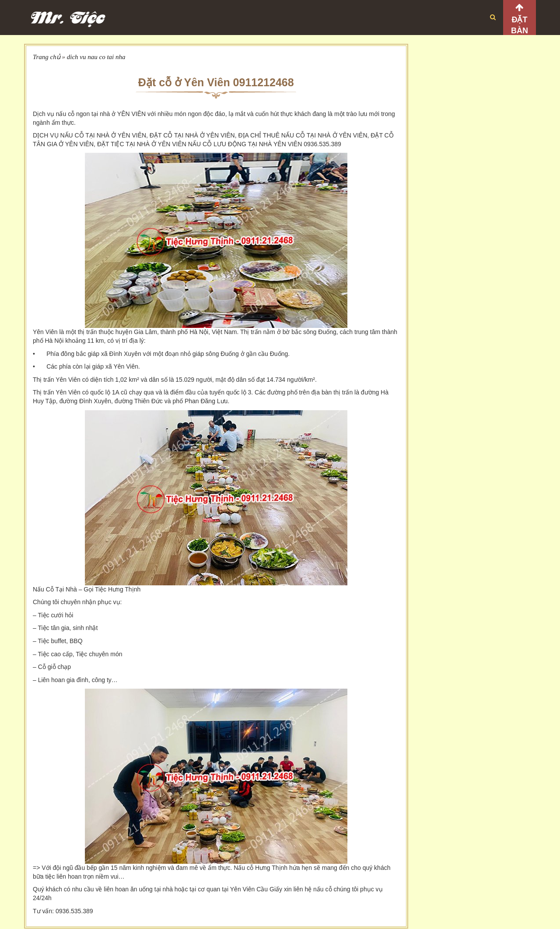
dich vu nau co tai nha (96, 57)
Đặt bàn (520, 25)
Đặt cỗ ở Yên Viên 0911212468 (216, 82)
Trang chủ (47, 57)
